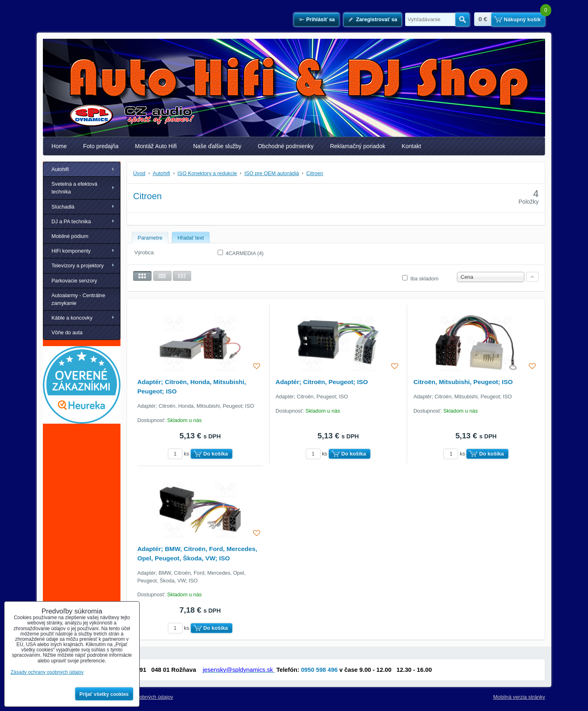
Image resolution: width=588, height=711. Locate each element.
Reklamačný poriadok (357, 146)
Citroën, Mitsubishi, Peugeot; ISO (463, 382)
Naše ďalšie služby (217, 146)
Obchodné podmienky (286, 146)
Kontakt (412, 146)
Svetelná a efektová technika (74, 188)
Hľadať (462, 20)
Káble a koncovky (72, 318)
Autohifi (60, 169)
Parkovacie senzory (74, 281)
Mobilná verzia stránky (519, 697)
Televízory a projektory (78, 266)
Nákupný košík (522, 19)
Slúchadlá (63, 207)
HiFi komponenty (71, 251)
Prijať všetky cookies (104, 694)
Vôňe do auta (67, 332)
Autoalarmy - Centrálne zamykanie (78, 299)
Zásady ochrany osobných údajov (47, 672)
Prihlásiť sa (321, 19)
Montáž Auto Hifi (156, 146)
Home (59, 146)
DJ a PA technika (71, 221)
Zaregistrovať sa (377, 19)
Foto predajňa (101, 146)
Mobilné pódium (70, 236)
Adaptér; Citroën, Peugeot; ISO (322, 382)
